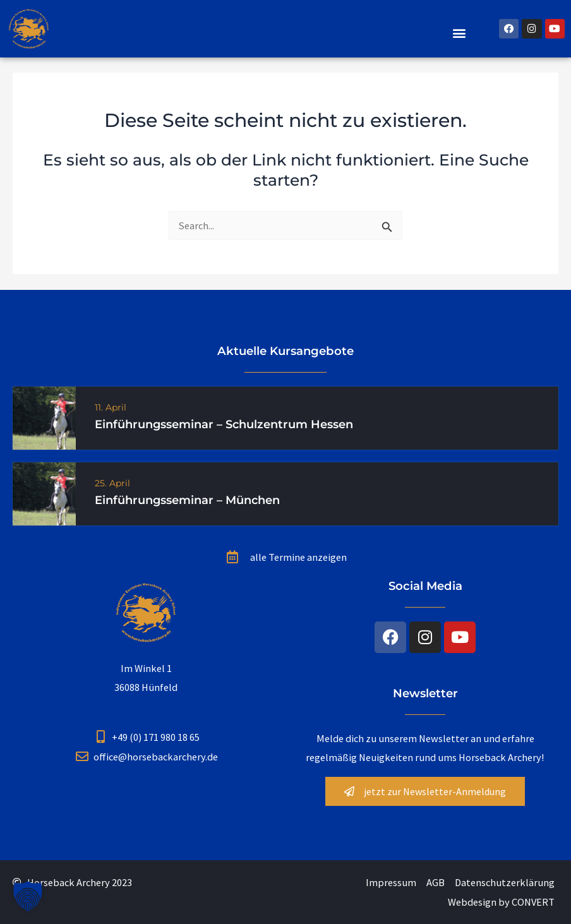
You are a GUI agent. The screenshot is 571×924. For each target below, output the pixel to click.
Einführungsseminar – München (187, 500)
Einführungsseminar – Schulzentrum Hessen (224, 424)
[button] (460, 33)
